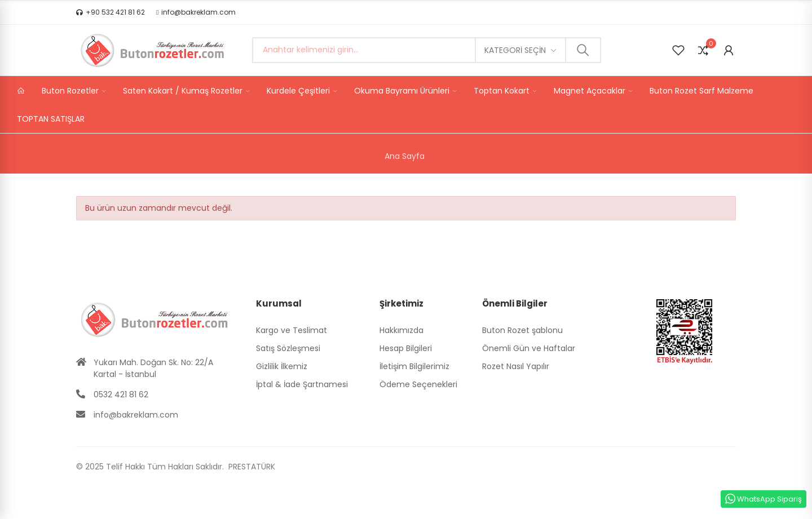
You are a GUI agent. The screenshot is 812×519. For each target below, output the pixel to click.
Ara (583, 50)
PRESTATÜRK (251, 467)
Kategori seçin (515, 50)
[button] (111, 12)
